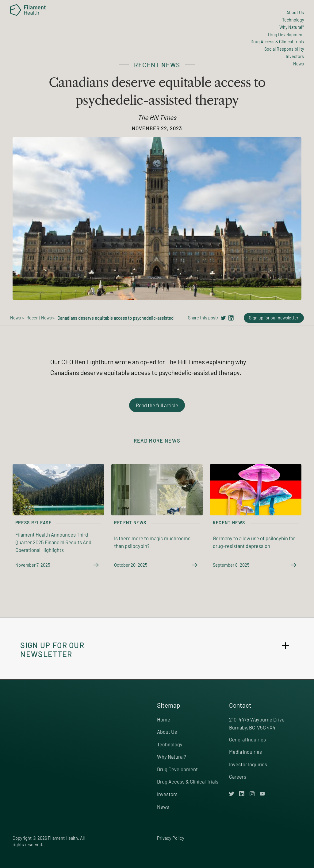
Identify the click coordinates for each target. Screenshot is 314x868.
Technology (170, 744)
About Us (167, 732)
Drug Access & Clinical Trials (188, 781)
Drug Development (177, 769)
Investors (167, 794)
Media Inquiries (245, 752)
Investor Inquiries (248, 764)
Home (164, 719)
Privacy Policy (171, 838)
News (163, 807)
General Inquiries (247, 739)
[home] (28, 10)
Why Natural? (172, 757)
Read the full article (157, 405)
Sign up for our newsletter (274, 318)
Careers (238, 776)
